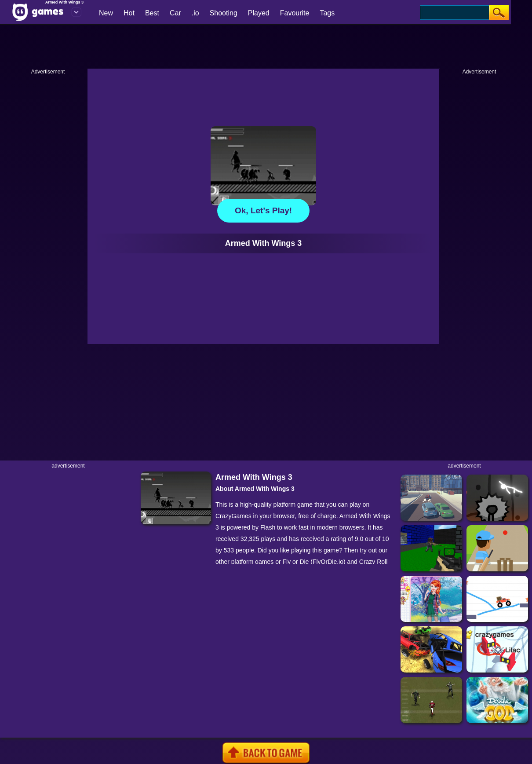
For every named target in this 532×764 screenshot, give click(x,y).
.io (195, 13)
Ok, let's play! (263, 210)
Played (259, 13)
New (106, 13)
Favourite (295, 13)
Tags (327, 13)
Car (175, 13)
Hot (129, 13)
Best (152, 13)
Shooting (224, 13)
